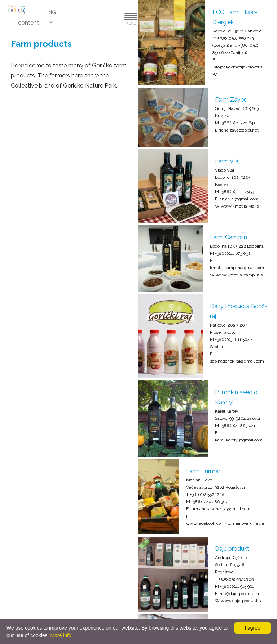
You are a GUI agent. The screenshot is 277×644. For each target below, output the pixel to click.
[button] (109, 17)
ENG (51, 12)
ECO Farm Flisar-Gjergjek (235, 17)
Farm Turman (204, 471)
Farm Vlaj (227, 161)
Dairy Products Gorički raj (239, 311)
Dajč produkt (232, 549)
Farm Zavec (231, 100)
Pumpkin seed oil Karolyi (238, 397)
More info (61, 635)
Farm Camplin (228, 237)
